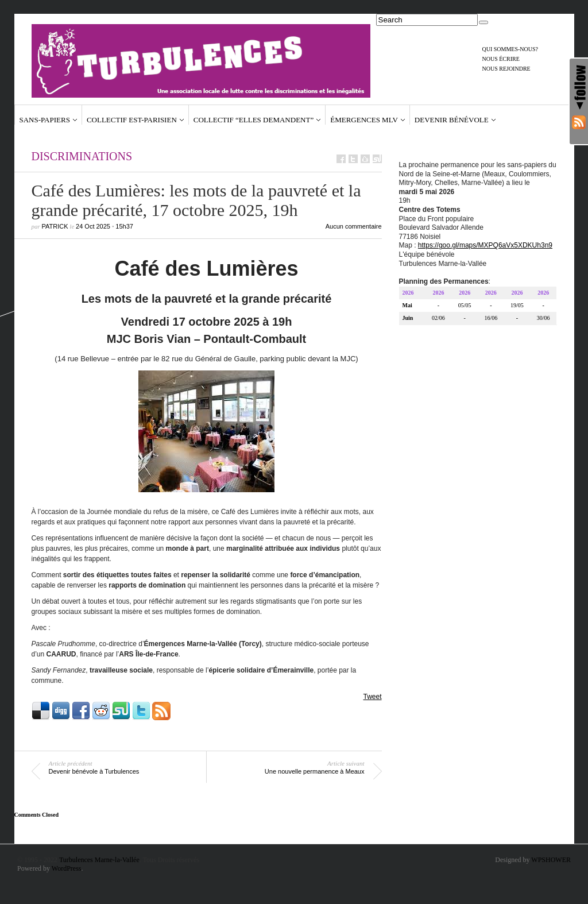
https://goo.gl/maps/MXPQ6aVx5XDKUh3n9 (485, 247)
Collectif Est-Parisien (132, 120)
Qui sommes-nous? (510, 49)
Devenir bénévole (452, 120)
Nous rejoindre (506, 69)
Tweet (372, 697)
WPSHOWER (551, 860)
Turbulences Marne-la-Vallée (99, 860)
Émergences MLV (364, 120)
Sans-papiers (45, 120)
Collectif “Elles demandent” (254, 120)
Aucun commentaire (354, 226)
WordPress (67, 868)
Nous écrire (501, 59)
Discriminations (82, 156)
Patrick (55, 226)
